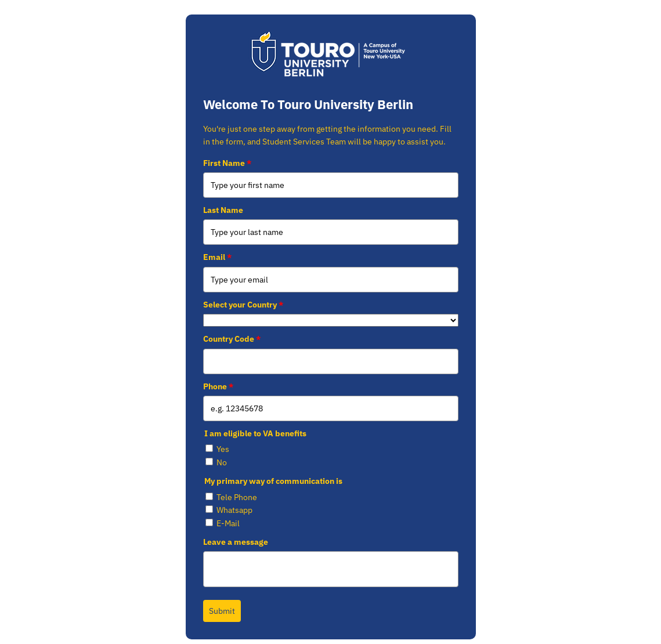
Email (217, 257)
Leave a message (236, 542)
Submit (222, 611)
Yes (223, 449)
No (222, 462)
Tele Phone (237, 497)
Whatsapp (234, 510)
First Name (227, 163)
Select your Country (243, 305)
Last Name (223, 210)
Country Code (232, 339)
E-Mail (228, 523)
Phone (218, 386)
